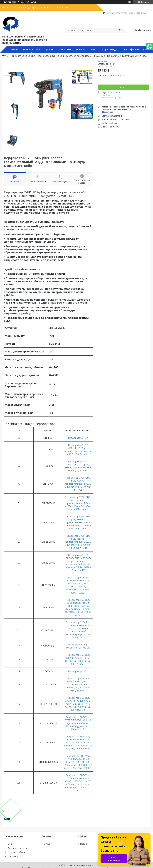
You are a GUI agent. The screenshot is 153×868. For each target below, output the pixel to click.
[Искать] (120, 30)
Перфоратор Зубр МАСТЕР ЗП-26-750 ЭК (78, 646)
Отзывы (48, 844)
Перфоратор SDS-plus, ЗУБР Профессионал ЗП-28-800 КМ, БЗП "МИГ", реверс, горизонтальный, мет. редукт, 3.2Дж (78, 585)
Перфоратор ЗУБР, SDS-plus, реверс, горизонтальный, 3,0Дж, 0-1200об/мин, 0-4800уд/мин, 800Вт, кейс (78, 542)
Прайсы (84, 844)
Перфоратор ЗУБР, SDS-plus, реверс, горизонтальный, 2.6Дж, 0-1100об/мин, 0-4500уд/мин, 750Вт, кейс (78, 523)
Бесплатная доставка (112, 116)
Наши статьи (65, 49)
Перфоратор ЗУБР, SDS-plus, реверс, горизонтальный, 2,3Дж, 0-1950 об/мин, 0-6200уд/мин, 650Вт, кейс (78, 503)
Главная (14, 49)
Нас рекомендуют (110, 49)
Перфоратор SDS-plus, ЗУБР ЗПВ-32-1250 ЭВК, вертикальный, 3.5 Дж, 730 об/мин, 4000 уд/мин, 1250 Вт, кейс (78, 704)
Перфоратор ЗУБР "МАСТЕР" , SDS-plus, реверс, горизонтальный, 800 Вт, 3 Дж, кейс (78, 466)
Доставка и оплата (17, 848)
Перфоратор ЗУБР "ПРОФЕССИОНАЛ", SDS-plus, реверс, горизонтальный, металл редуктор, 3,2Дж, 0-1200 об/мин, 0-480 (78, 563)
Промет (49, 49)
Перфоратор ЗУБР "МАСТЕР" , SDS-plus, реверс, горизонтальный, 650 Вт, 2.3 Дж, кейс (78, 450)
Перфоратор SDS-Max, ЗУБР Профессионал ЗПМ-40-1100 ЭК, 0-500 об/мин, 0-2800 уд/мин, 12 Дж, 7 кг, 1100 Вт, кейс (78, 743)
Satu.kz (91, 865)
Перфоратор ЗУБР (78, 438)
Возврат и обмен (16, 852)
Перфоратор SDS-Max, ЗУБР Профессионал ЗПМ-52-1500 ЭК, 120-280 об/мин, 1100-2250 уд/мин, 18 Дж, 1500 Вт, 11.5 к (78, 783)
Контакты (13, 856)
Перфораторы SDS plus (23, 56)
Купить (123, 87)
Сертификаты (132, 49)
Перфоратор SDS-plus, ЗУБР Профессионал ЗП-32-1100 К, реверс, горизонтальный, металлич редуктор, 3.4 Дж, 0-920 (78, 630)
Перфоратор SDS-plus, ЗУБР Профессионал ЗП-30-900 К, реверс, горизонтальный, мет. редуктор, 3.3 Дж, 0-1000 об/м (78, 607)
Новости (81, 49)
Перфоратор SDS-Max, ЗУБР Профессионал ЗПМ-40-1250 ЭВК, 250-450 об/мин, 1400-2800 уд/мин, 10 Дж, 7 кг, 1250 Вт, (78, 762)
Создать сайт (24, 2)
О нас (93, 49)
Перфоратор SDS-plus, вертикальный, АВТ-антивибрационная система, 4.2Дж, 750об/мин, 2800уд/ (78, 685)
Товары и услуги (31, 49)
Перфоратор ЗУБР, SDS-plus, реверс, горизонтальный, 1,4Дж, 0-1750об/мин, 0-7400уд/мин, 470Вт (78, 484)
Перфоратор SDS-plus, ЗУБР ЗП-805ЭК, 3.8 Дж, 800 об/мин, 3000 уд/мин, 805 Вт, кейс (78, 659)
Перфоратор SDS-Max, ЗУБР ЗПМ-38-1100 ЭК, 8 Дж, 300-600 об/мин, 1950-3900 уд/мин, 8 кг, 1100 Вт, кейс (78, 723)
